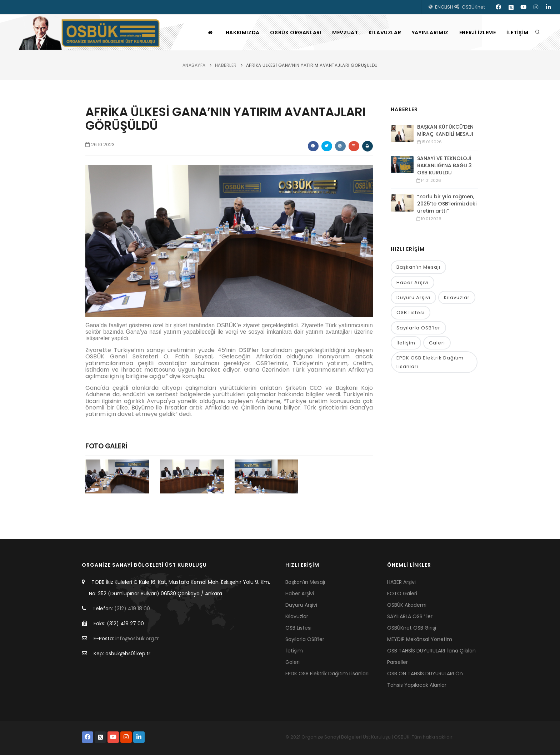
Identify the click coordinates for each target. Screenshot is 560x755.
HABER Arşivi (401, 582)
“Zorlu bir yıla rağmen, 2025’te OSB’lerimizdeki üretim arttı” (447, 204)
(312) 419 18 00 (132, 609)
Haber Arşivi (412, 282)
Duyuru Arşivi (413, 297)
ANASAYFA (194, 65)
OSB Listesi (411, 312)
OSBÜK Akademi (407, 605)
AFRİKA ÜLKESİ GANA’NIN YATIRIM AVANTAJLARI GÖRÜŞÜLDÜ (312, 65)
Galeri (437, 343)
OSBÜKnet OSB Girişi (412, 628)
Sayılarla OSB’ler (418, 328)
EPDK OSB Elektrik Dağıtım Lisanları (430, 362)
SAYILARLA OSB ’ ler (410, 616)
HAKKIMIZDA (242, 33)
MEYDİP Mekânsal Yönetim (420, 639)
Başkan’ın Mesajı (418, 267)
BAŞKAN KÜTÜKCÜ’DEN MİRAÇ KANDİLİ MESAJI (445, 130)
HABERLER (226, 65)
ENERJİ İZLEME (477, 33)
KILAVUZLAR (384, 33)
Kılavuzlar (457, 297)
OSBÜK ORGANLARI (295, 33)
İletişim (406, 343)
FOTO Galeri (402, 593)
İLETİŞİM (517, 33)
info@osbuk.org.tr (137, 639)
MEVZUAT (345, 33)
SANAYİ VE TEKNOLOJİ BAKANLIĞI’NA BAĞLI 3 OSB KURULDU (444, 165)
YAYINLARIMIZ (430, 33)
